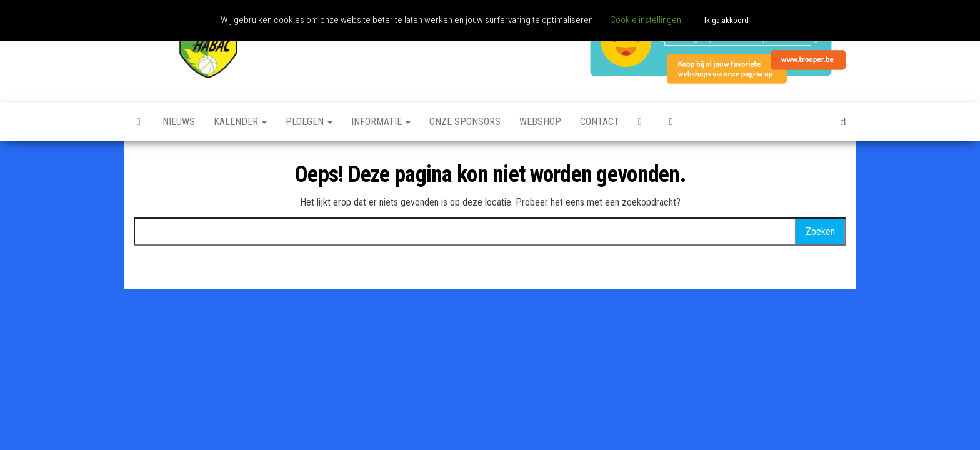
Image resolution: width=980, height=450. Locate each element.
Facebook (676, 122)
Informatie (381, 122)
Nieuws (179, 122)
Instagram (644, 122)
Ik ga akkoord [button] (727, 20)
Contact (600, 122)
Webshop (540, 122)
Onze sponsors (465, 122)
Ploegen (309, 122)
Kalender (240, 122)
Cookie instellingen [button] (646, 20)
